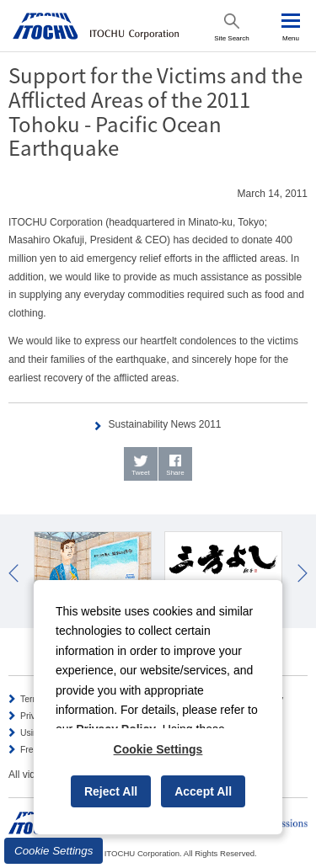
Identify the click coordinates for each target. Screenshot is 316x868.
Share (175, 473)
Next (303, 573)
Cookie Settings (54, 851)
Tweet (140, 473)
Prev (13, 573)
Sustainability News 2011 (164, 424)
